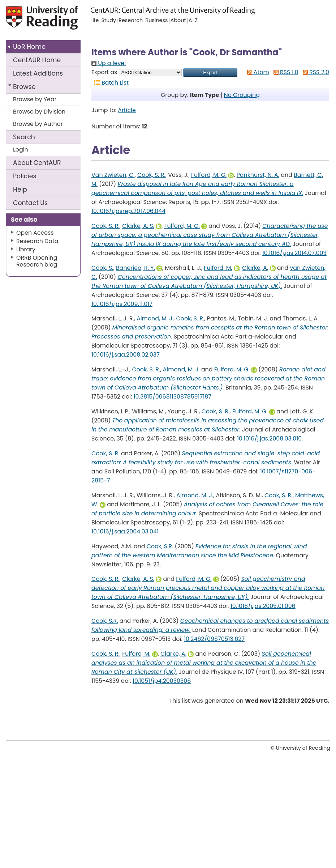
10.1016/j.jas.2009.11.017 (122, 304)
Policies (25, 176)
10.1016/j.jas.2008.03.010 (269, 439)
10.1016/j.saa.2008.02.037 (126, 355)
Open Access (35, 233)
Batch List (110, 83)
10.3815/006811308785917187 (173, 397)
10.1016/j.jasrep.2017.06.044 (128, 211)
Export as (104, 72)
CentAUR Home (37, 60)
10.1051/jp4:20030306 (162, 681)
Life (94, 21)
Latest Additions (38, 73)
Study (109, 21)
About (37, 163)
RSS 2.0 (315, 72)
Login (21, 150)
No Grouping (242, 95)
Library (26, 249)
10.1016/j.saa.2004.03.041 (125, 531)
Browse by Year (35, 99)
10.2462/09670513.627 (214, 639)
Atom (257, 72)
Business (156, 21)
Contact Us (30, 203)
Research (131, 21)
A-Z (193, 21)
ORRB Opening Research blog (37, 261)
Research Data (37, 241)
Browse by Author (38, 124)
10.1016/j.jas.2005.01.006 (263, 606)
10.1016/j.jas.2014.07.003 (294, 253)
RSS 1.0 (285, 72)
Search (24, 137)
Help (20, 190)
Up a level (109, 63)
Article (127, 110)
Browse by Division (39, 112)
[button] (210, 73)
